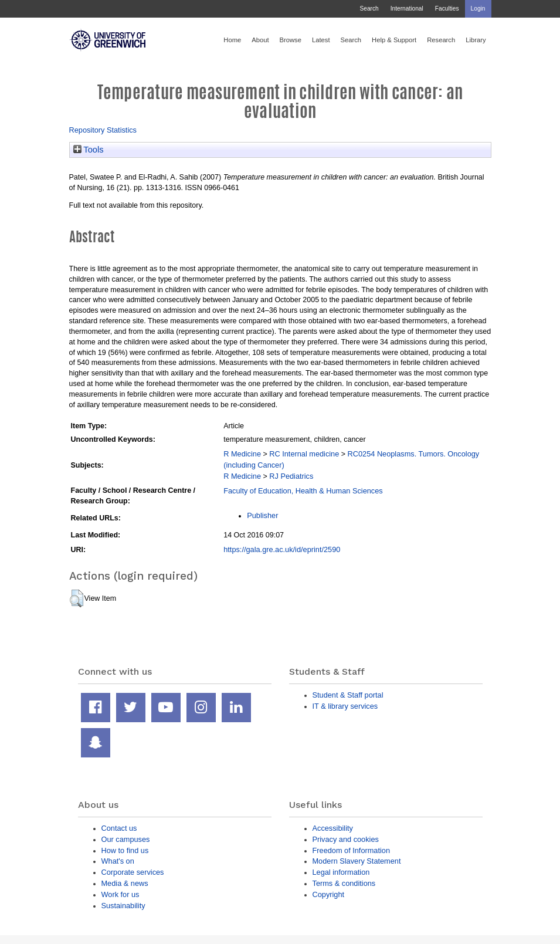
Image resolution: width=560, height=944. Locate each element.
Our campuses (126, 839)
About (260, 40)
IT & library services (345, 706)
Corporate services (133, 872)
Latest (321, 40)
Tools (89, 150)
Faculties (447, 9)
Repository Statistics (103, 130)
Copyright (329, 894)
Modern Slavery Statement (357, 861)
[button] (77, 598)
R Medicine (242, 454)
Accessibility (333, 828)
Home (232, 40)
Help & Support (394, 40)
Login (478, 9)
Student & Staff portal (348, 695)
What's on (118, 861)
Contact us (119, 828)
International (407, 9)
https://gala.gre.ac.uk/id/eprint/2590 (282, 549)
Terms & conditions (344, 883)
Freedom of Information (352, 850)
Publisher (262, 515)
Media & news (125, 883)
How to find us (125, 850)
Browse (291, 40)
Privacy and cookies (346, 839)
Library (476, 40)
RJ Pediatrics (291, 476)
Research (441, 40)
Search (369, 9)
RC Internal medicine (304, 454)
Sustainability (123, 906)
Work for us (121, 894)
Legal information (341, 872)
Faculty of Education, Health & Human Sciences (303, 491)
